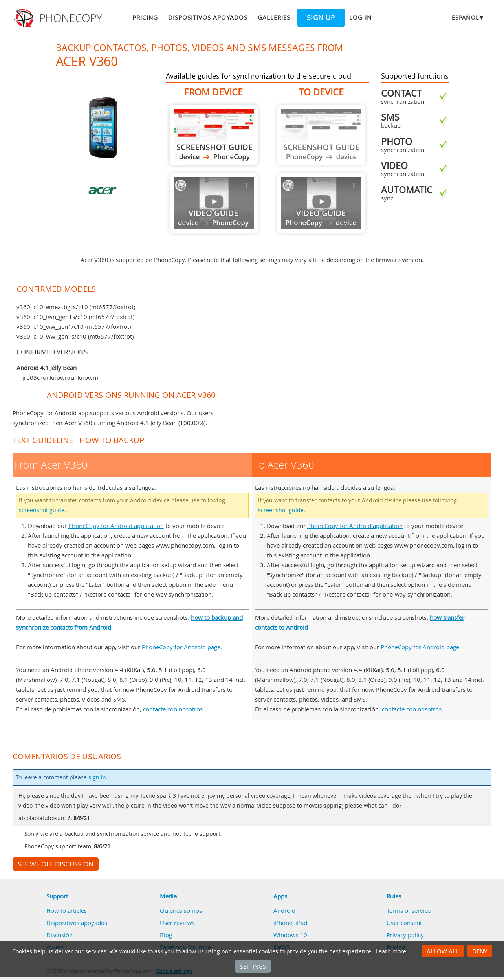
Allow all (443, 951)
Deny (480, 951)
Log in (360, 17)
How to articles (67, 910)
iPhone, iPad (290, 923)
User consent (404, 923)
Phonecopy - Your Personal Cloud (59, 18)
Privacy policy (405, 935)
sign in (97, 777)
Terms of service (409, 910)
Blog (166, 935)
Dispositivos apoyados (208, 17)
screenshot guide (42, 510)
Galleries (274, 17)
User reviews (177, 923)
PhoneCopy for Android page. (182, 647)
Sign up (321, 18)
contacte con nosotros (173, 709)
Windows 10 (290, 935)
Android (284, 910)
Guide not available (214, 203)
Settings (253, 966)
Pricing (145, 17)
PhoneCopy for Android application (116, 526)
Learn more (391, 951)
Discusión (60, 935)
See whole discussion (56, 864)
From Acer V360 (214, 135)
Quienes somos (181, 910)
